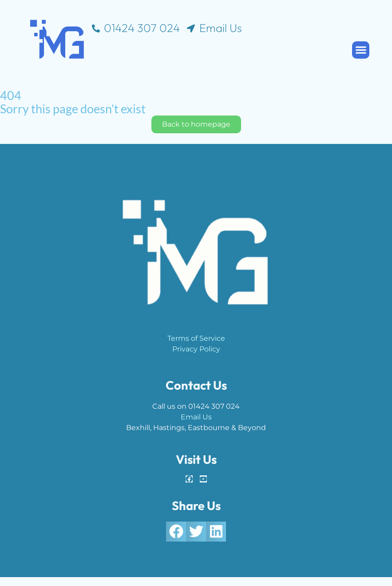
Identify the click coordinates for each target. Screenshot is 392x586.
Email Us (196, 417)
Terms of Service (196, 338)
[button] (361, 50)
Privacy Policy (196, 349)
